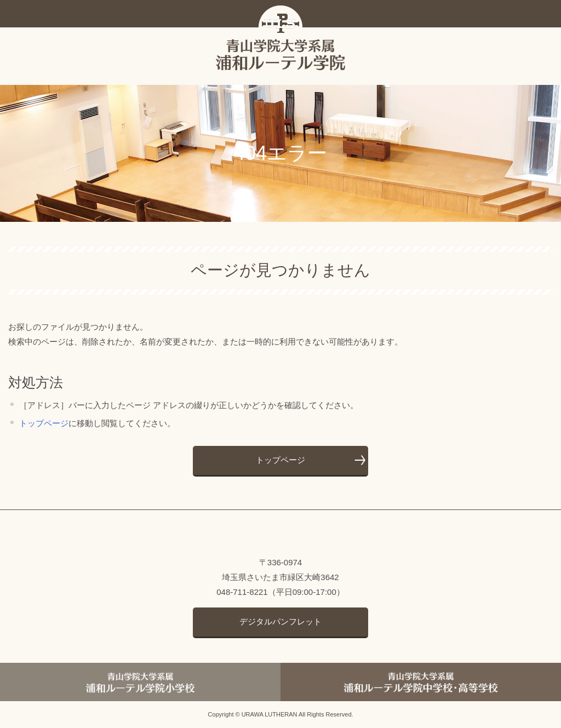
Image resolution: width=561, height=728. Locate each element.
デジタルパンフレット (280, 621)
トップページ (44, 423)
